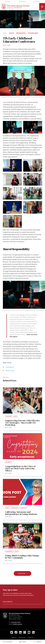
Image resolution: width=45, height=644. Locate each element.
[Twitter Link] (12, 632)
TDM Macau (10, 367)
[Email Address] (22, 602)
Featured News (33, 33)
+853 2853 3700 (16, 622)
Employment (22, 1)
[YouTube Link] (29, 632)
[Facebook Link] (16, 632)
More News (23, 573)
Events (12, 33)
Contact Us (38, 1)
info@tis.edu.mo (17, 624)
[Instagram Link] (25, 632)
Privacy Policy (22, 637)
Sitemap (14, 637)
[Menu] (42, 7)
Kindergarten (21, 33)
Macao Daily (10, 371)
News (5, 33)
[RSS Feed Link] (33, 632)
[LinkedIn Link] (20, 632)
